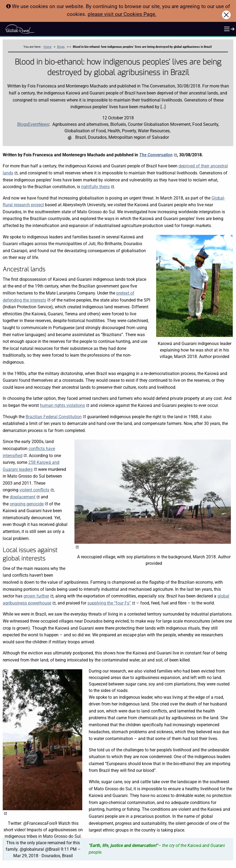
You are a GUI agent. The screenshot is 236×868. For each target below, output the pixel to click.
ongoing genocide (29, 504)
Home (47, 47)
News (44, 124)
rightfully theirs (98, 187)
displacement (25, 497)
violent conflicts (37, 490)
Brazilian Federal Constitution (56, 417)
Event (33, 124)
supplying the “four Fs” (111, 603)
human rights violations (65, 405)
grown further (38, 596)
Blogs (61, 47)
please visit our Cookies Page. (122, 14)
